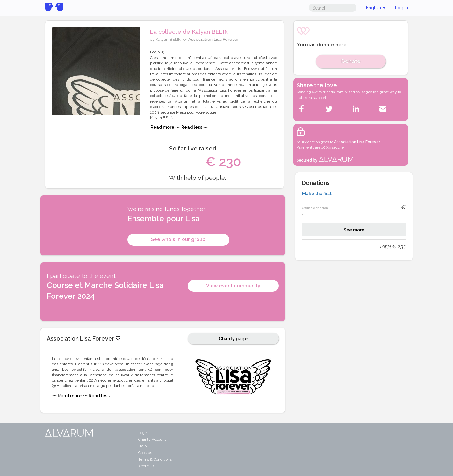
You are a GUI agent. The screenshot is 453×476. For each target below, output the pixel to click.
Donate (351, 61)
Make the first (317, 194)
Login (143, 433)
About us (146, 466)
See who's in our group (178, 239)
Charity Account (152, 439)
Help (142, 446)
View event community (233, 286)
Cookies (145, 453)
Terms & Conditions (155, 459)
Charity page (233, 339)
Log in (402, 8)
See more (354, 230)
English (376, 8)
